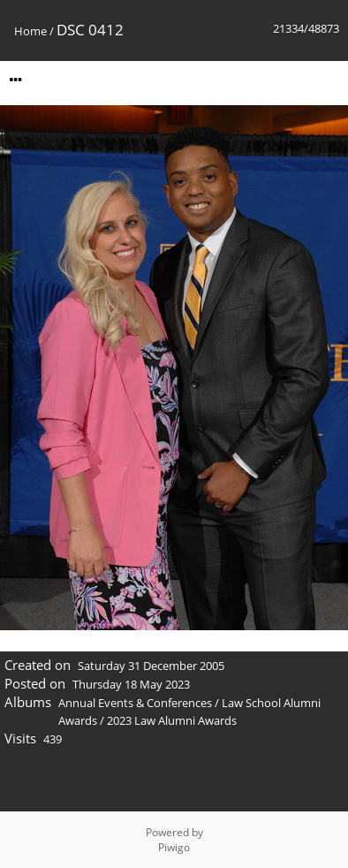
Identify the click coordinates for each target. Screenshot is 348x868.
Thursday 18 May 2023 (131, 684)
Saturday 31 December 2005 (151, 666)
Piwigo (174, 847)
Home (30, 31)
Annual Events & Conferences (135, 703)
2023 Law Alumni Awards (172, 720)
